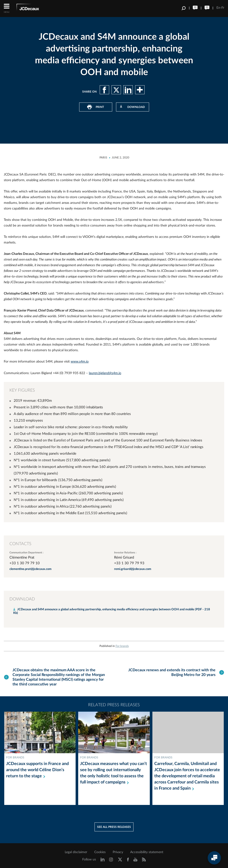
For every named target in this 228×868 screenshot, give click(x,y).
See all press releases (114, 825)
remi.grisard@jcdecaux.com (133, 569)
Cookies (100, 851)
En (218, 8)
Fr (223, 8)
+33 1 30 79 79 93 (129, 563)
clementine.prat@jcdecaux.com (30, 569)
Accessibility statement (147, 851)
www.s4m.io (80, 362)
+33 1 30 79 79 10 (25, 563)
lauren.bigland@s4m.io (105, 373)
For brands (122, 646)
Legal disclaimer (76, 851)
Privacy (118, 851)
